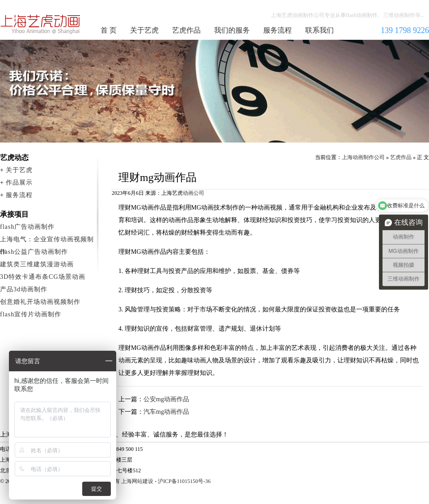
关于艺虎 (144, 30)
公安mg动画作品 (166, 399)
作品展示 (19, 183)
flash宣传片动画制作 (31, 314)
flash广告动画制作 (27, 227)
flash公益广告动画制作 (34, 252)
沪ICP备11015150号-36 (184, 481)
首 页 (109, 30)
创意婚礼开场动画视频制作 (40, 302)
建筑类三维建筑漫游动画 (37, 264)
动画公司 (193, 193)
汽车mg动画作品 (166, 412)
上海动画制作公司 (41, 24)
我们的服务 (232, 30)
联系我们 (320, 30)
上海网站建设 (137, 481)
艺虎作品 (186, 30)
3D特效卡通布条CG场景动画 (43, 277)
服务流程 (278, 30)
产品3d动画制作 (24, 289)
